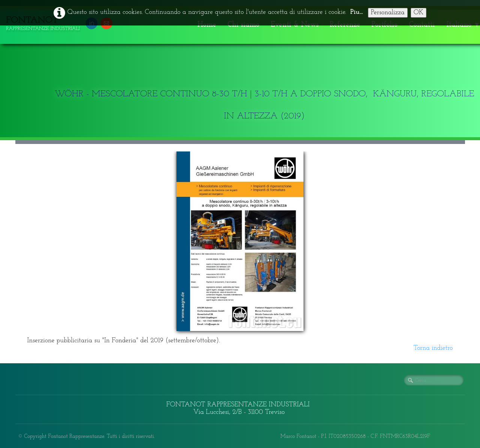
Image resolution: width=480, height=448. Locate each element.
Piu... (357, 12)
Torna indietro (433, 348)
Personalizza (388, 13)
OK (419, 13)
